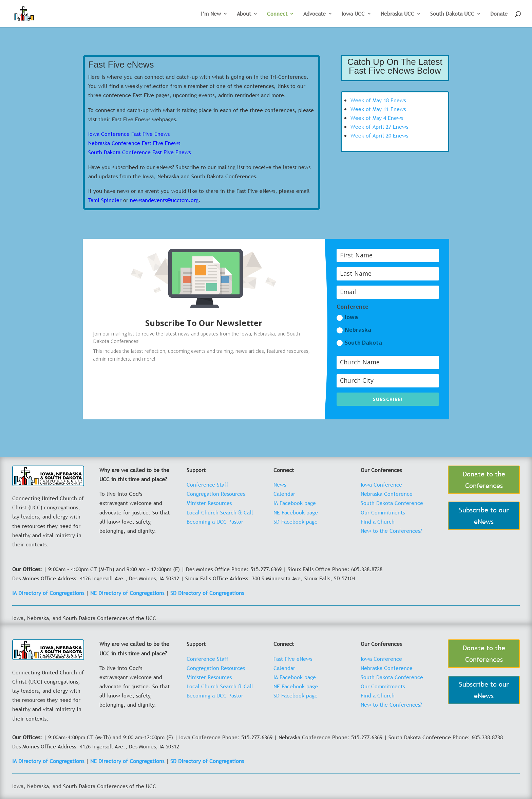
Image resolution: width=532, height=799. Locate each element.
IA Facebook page (295, 503)
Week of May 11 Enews (378, 109)
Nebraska (354, 330)
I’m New (211, 14)
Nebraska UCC (397, 14)
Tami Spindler (105, 200)
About (244, 14)
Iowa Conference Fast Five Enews (129, 134)
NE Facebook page (296, 512)
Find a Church (378, 522)
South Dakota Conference (392, 503)
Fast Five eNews (293, 659)
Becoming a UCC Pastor (215, 522)
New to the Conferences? (391, 531)
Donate (499, 14)
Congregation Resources (216, 494)
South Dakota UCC (452, 14)
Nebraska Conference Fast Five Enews (134, 143)
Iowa (347, 317)
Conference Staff (207, 485)
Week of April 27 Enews (379, 127)
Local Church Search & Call (220, 512)
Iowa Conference (381, 485)
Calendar (284, 494)
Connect (277, 14)
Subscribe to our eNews (484, 516)
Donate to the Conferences (484, 480)
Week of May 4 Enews (377, 118)
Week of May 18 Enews (378, 100)
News (280, 485)
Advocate (315, 14)
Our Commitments (383, 512)
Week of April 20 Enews (379, 135)
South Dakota (359, 343)
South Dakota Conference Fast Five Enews (139, 152)
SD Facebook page (296, 522)
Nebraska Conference (387, 494)
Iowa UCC (353, 14)
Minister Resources (209, 503)
